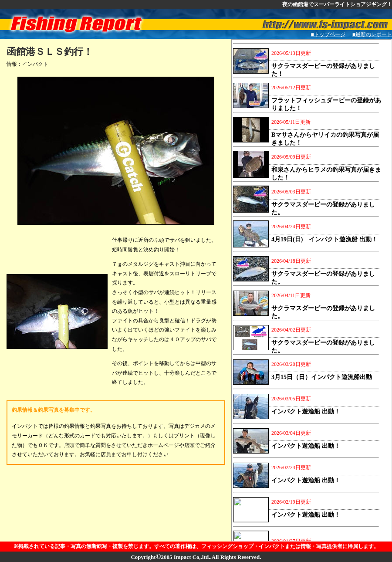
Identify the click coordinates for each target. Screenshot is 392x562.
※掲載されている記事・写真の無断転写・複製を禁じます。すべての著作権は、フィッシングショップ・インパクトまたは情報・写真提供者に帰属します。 (196, 546)
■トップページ (328, 34)
